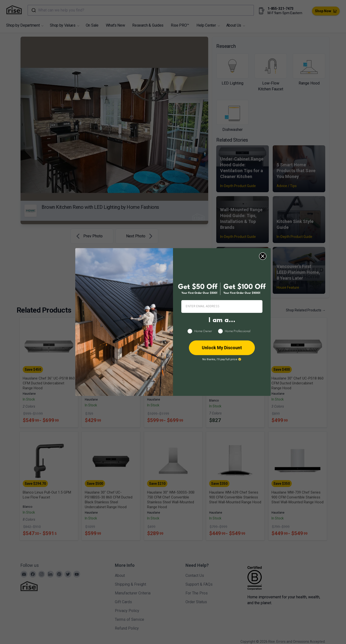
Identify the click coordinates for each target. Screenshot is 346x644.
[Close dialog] (263, 256)
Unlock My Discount (222, 348)
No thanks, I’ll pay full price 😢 (222, 359)
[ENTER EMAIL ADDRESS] (222, 306)
